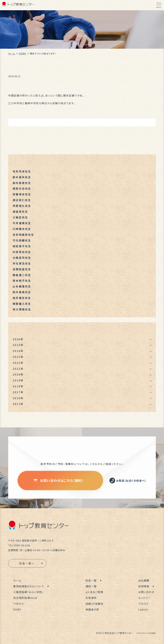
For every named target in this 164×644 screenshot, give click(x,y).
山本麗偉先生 (22, 287)
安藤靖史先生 (22, 194)
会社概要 (144, 581)
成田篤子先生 (22, 246)
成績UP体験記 (94, 604)
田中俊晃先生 (22, 292)
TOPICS (19, 604)
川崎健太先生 (22, 229)
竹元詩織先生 (22, 240)
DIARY (23, 53)
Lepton (143, 609)
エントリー (144, 598)
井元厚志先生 (22, 264)
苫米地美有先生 (23, 235)
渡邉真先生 (20, 212)
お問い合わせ (146, 592)
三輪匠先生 (20, 217)
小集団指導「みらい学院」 (28, 592)
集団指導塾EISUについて (29, 586)
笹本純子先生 (22, 281)
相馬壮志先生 (22, 189)
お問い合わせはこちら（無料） (59, 481)
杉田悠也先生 (22, 252)
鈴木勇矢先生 (22, 177)
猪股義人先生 (22, 304)
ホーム (12, 53)
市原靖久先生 (22, 206)
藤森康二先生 (22, 275)
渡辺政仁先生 (22, 200)
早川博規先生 (22, 310)
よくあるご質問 (94, 592)
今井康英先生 (22, 223)
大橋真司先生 (22, 258)
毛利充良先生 (22, 171)
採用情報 (144, 586)
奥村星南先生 (22, 183)
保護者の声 (92, 609)
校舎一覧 (91, 581)
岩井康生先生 (22, 298)
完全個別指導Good (25, 598)
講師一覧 (91, 586)
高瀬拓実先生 (22, 269)
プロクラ (143, 604)
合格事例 (91, 598)
